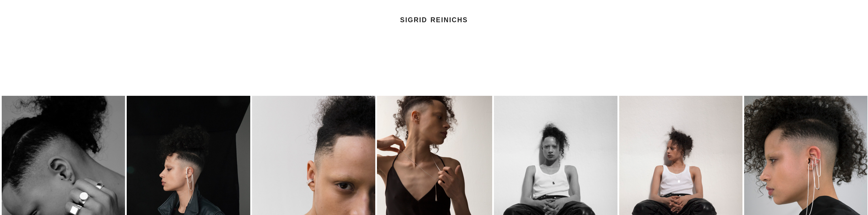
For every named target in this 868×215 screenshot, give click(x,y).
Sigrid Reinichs (434, 20)
